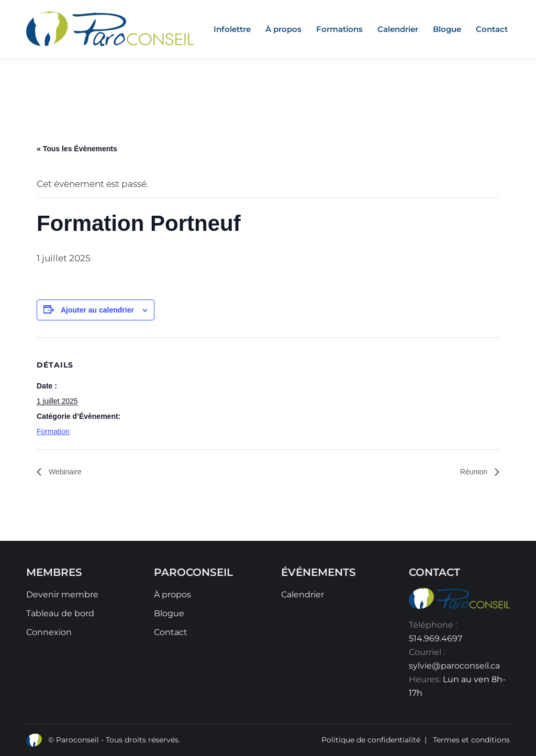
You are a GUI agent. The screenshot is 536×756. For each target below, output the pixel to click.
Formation (53, 431)
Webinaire (64, 472)
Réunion (475, 472)
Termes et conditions (471, 740)
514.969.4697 (435, 638)
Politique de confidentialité (371, 740)
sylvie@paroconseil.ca (454, 666)
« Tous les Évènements (77, 149)
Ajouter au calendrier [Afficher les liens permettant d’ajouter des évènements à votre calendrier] (97, 310)
